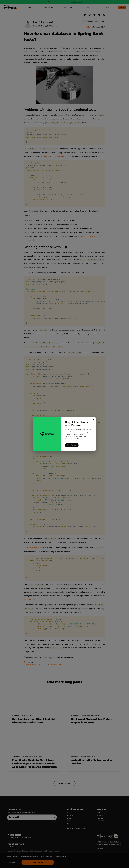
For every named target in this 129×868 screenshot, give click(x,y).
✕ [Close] (93, 420)
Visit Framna (72, 445)
